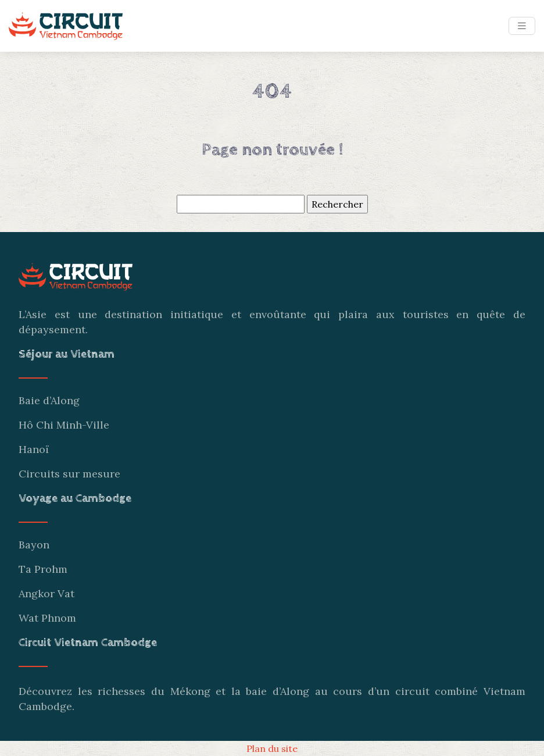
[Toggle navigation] (522, 26)
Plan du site (272, 748)
